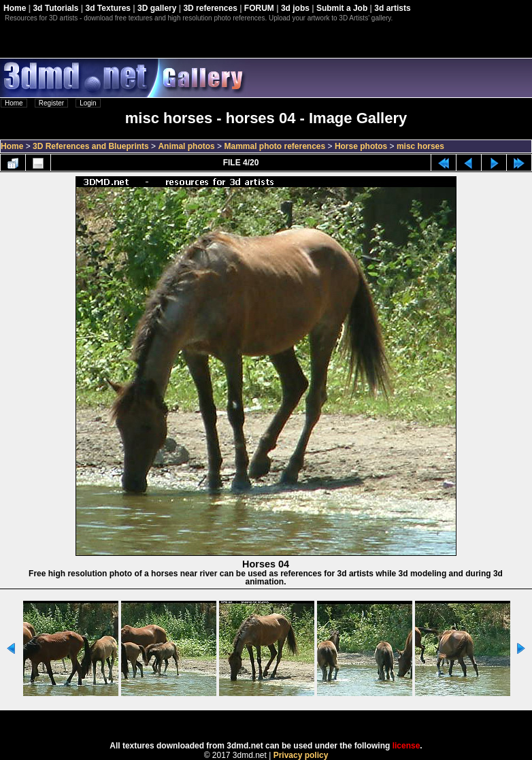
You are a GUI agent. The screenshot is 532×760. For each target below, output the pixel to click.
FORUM (259, 8)
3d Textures (108, 8)
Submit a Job (342, 8)
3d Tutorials (55, 8)
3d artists (392, 8)
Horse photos (361, 146)
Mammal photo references (275, 146)
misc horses (420, 146)
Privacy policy (301, 755)
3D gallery (157, 8)
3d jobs (295, 8)
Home (15, 8)
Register (51, 103)
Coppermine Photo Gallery (283, 721)
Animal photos (186, 146)
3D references (210, 8)
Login (88, 103)
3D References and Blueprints (91, 146)
